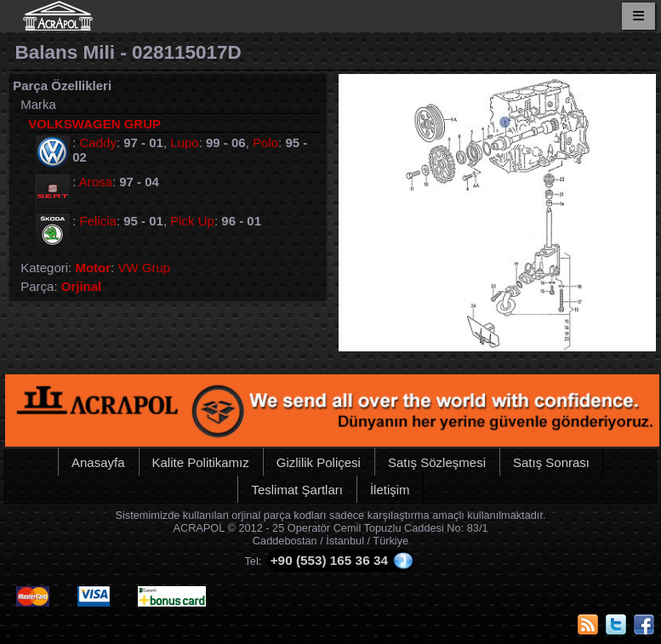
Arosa (96, 182)
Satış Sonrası (551, 462)
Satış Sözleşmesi (437, 462)
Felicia (98, 221)
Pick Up (192, 221)
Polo (265, 142)
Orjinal (82, 286)
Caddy (98, 142)
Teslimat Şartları (297, 490)
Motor (93, 268)
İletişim (390, 490)
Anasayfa (98, 462)
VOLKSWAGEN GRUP (94, 124)
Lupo (184, 142)
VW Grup (144, 268)
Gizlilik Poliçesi (319, 462)
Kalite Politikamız (201, 462)
